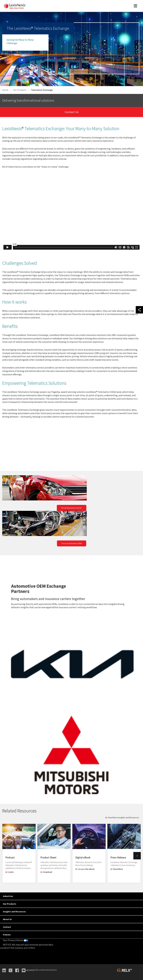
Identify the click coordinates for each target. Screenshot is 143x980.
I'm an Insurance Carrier (72, 508)
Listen (11, 872)
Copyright (30, 970)
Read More (118, 869)
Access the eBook (86, 869)
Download (48, 872)
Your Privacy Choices (16, 940)
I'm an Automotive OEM (72, 543)
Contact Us (72, 112)
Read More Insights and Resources (124, 817)
